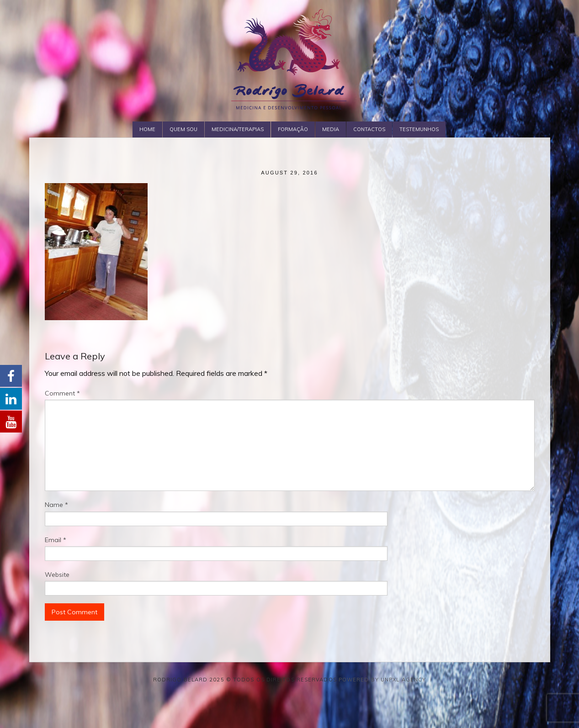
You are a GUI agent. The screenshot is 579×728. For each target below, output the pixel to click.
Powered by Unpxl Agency (382, 680)
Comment (62, 393)
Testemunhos (419, 129)
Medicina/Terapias (238, 129)
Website (57, 575)
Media (331, 129)
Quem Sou (183, 129)
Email (56, 540)
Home (147, 129)
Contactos (369, 129)
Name (56, 505)
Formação (293, 129)
